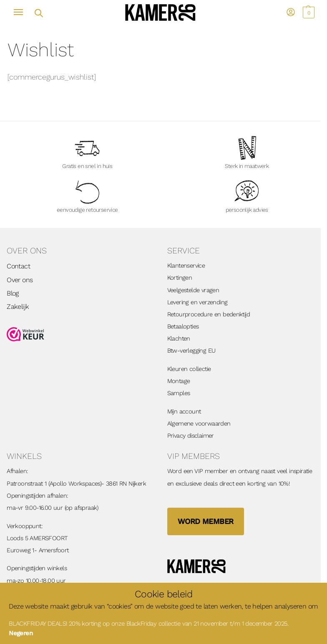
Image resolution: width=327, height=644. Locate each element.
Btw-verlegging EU (191, 351)
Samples (179, 393)
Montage (179, 381)
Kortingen (180, 278)
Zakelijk (18, 307)
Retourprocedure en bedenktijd (209, 314)
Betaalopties (183, 326)
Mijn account (184, 411)
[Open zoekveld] (38, 12)
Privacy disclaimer (191, 436)
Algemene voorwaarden (199, 423)
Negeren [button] (21, 633)
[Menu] (22, 13)
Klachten (179, 338)
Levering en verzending (197, 302)
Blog (13, 293)
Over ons (20, 280)
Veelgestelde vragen (193, 290)
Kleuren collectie (189, 369)
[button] (308, 13)
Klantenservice (186, 266)
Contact (18, 266)
